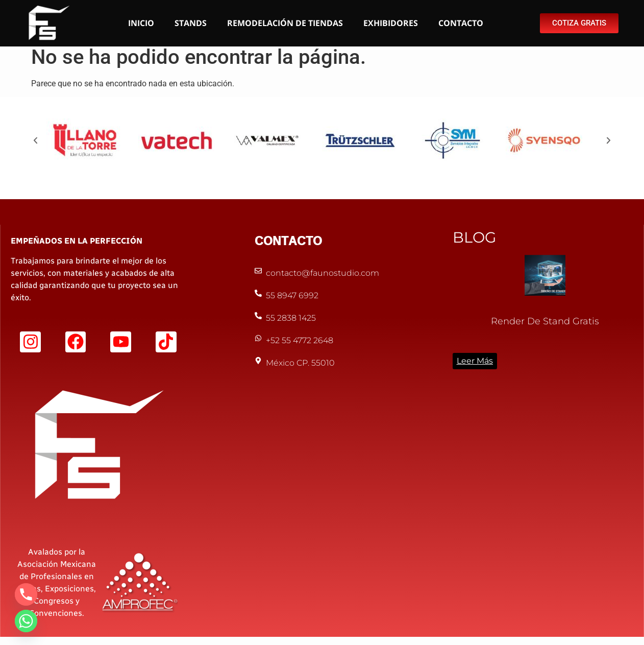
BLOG (474, 243)
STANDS (191, 23)
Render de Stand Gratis (545, 327)
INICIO (141, 23)
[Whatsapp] (26, 621)
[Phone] (26, 594)
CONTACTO (461, 23)
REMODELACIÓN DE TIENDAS (285, 23)
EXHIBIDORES (391, 23)
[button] (35, 146)
